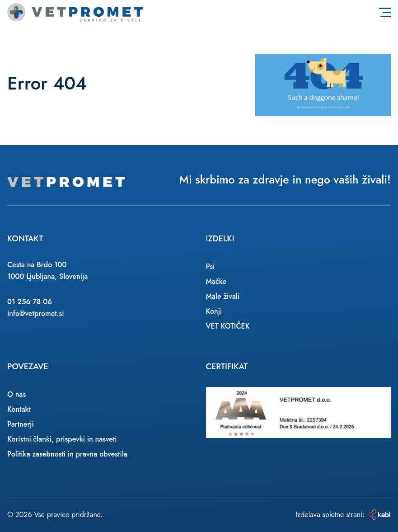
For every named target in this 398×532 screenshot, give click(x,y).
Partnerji (21, 424)
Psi (211, 266)
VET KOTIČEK (228, 326)
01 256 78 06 (30, 302)
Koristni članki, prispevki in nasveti (62, 439)
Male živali (223, 296)
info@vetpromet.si (36, 313)
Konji (214, 311)
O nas (16, 394)
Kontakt (19, 409)
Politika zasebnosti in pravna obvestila (67, 454)
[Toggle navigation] (385, 12)
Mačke (216, 281)
